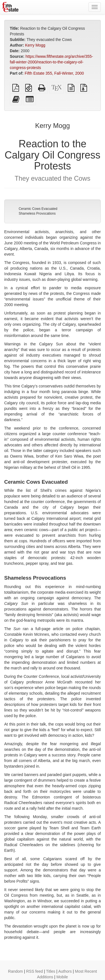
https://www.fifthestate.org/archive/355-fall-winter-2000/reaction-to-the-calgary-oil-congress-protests (51, 62)
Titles (51, 971)
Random (16, 971)
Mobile (62, 977)
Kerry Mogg (35, 45)
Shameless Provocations (37, 214)
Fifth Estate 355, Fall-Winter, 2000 (54, 73)
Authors (65, 971)
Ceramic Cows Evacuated (38, 209)
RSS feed (34, 971)
